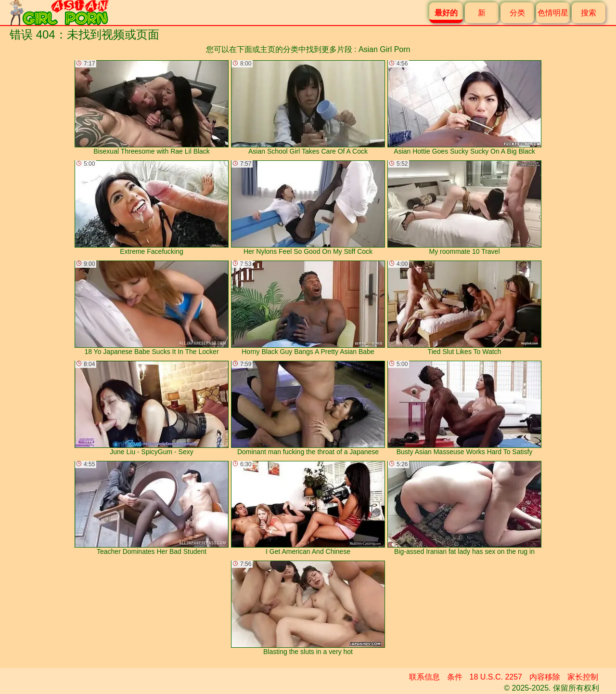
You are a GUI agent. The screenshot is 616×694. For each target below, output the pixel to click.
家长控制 (583, 677)
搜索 (589, 13)
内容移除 (545, 677)
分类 (517, 13)
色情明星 (553, 13)
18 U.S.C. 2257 (496, 677)
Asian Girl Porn (385, 49)
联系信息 (424, 677)
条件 (455, 677)
